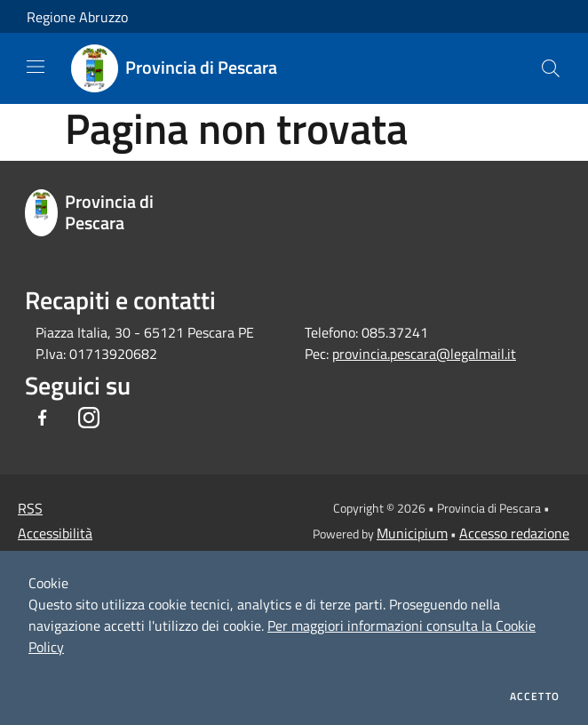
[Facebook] (43, 419)
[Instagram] (89, 419)
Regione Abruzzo (77, 17)
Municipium (412, 533)
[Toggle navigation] (36, 67)
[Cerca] (551, 68)
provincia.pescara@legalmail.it (424, 354)
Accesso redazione (514, 533)
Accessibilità (55, 533)
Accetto (535, 697)
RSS (30, 508)
